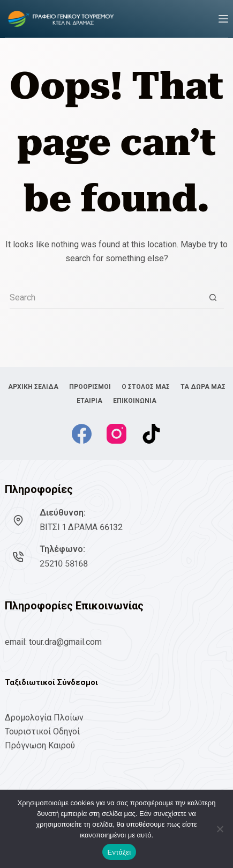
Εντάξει (119, 852)
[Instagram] (117, 434)
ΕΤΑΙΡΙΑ (89, 401)
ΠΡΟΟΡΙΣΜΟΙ (90, 387)
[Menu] (223, 19)
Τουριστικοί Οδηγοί (42, 731)
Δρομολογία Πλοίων (44, 718)
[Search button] (213, 298)
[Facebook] (82, 434)
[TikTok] (151, 434)
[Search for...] (106, 298)
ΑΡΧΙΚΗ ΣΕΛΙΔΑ (33, 387)
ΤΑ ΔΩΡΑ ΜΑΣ (203, 387)
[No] (220, 829)
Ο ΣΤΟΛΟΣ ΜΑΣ (146, 387)
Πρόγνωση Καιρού (40, 745)
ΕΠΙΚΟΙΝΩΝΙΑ (135, 401)
